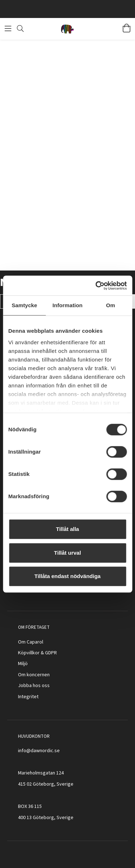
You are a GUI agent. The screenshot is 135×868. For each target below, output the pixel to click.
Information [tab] (68, 305)
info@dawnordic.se (39, 751)
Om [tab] (111, 305)
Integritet (28, 697)
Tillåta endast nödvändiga (68, 576)
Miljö (23, 664)
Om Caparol (31, 642)
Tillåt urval (67, 553)
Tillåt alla (68, 529)
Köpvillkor (29, 653)
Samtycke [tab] (24, 305)
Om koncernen (34, 675)
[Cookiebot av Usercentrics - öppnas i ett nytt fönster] (96, 286)
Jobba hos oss (34, 686)
